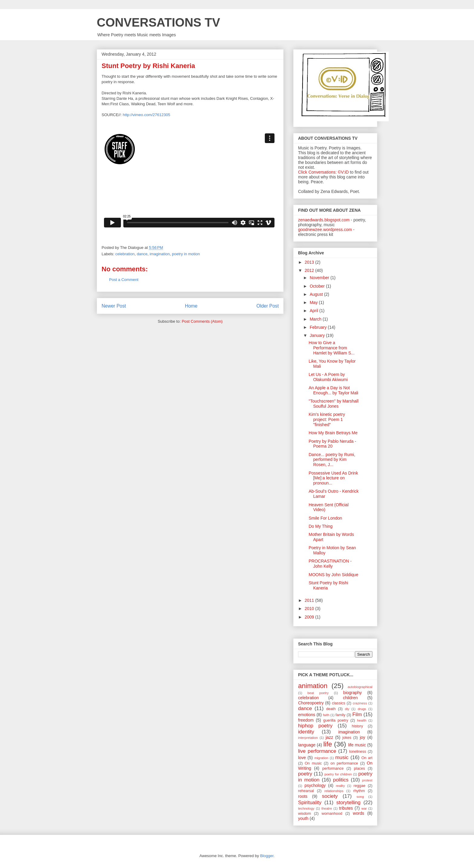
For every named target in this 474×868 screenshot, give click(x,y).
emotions (307, 715)
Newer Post (114, 306)
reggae (360, 786)
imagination (160, 254)
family (341, 715)
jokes (347, 738)
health (362, 720)
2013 (310, 262)
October (318, 286)
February (319, 327)
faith (326, 715)
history (357, 726)
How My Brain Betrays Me (333, 433)
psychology (315, 785)
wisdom (305, 814)
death (331, 709)
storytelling (348, 803)
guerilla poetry (336, 720)
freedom (306, 720)
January (318, 335)
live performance (317, 751)
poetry (305, 774)
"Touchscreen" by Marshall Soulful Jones (334, 404)
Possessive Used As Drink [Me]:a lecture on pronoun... (333, 478)
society (330, 796)
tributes (346, 808)
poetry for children (338, 774)
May (314, 302)
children (350, 698)
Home (191, 306)
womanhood (332, 814)
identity (306, 732)
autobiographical (360, 687)
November (320, 278)
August (317, 294)
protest (367, 780)
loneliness (358, 752)
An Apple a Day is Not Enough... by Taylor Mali (333, 390)
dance (142, 254)
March (316, 319)
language (307, 745)
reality (340, 786)
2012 (310, 270)
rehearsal (306, 791)
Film (357, 715)
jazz (329, 737)
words (358, 813)
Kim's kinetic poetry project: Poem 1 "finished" (327, 419)
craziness (360, 703)
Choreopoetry (311, 703)
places (359, 768)
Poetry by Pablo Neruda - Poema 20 (332, 444)
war (364, 808)
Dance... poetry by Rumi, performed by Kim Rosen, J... (332, 460)
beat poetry (318, 693)
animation (313, 686)
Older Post (268, 306)
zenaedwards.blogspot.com (324, 220)
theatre (327, 808)
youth (303, 818)
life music (357, 745)
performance (333, 768)
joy (362, 737)
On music (313, 763)
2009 (310, 617)
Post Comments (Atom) (202, 321)
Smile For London (325, 518)
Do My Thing (321, 526)
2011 (310, 600)
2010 (310, 609)
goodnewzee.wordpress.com (325, 230)
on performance (344, 763)
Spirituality (310, 803)
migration (321, 758)
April (314, 311)
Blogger (267, 856)
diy (347, 709)
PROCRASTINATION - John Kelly (330, 564)
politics (341, 780)
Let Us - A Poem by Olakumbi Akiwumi (328, 377)
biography (352, 693)
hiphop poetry (315, 726)
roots (303, 796)
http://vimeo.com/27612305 (146, 115)
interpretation (308, 738)
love (302, 758)
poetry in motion (186, 254)
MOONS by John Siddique (333, 575)
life (328, 744)
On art (367, 758)
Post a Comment (124, 280)
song (360, 797)
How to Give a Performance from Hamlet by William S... (332, 348)
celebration (125, 254)
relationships (334, 791)
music (342, 757)
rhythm (359, 791)
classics (339, 703)
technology (306, 808)
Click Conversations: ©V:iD (323, 172)
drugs (362, 709)
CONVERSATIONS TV (158, 22)
